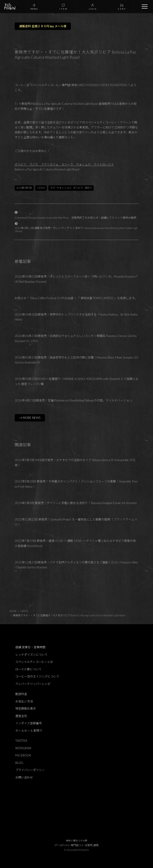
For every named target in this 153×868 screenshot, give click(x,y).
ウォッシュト (64, 188)
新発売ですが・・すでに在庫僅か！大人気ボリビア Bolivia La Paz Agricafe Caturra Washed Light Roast (69, 615)
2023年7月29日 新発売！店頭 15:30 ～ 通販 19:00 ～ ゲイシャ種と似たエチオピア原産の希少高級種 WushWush (75, 543)
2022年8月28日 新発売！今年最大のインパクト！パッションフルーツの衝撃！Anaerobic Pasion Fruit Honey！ (76, 484)
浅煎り (88, 188)
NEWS (41, 188)
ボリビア (78, 188)
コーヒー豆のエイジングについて (37, 676)
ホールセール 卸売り (29, 731)
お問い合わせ (24, 777)
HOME (13, 611)
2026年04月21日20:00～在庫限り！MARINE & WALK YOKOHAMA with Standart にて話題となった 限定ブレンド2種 (76, 381)
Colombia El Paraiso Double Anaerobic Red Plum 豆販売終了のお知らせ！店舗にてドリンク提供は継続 (75, 218)
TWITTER (21, 741)
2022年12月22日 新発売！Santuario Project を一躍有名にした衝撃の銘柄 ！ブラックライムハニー (76, 522)
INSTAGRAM (23, 748)
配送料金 (21, 694)
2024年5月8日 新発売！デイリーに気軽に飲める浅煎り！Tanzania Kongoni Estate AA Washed (76, 503)
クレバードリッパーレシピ (33, 684)
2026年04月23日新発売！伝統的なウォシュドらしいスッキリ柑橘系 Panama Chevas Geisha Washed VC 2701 (76, 338)
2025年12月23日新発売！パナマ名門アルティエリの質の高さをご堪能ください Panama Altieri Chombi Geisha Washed (76, 565)
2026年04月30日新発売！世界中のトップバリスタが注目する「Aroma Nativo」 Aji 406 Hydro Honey (76, 317)
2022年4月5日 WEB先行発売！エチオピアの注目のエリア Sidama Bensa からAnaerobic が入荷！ (75, 463)
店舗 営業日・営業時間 (30, 647)
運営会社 (21, 716)
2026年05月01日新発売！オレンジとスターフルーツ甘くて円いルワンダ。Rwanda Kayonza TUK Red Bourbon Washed (76, 279)
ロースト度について (28, 669)
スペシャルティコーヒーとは (34, 662)
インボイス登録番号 (29, 723)
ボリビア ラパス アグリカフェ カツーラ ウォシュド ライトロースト (64, 164)
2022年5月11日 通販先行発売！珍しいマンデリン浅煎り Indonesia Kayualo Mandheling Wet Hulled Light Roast (76, 230)
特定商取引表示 (26, 709)
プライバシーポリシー (30, 770)
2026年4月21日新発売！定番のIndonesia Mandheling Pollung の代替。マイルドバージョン (73, 400)
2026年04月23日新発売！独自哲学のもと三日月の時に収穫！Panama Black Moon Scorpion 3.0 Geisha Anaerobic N (76, 360)
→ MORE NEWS (30, 418)
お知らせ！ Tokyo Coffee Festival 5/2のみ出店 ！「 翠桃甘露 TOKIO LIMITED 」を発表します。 (76, 298)
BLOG (19, 763)
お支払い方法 (24, 701)
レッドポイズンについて (31, 655)
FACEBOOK (23, 755)
